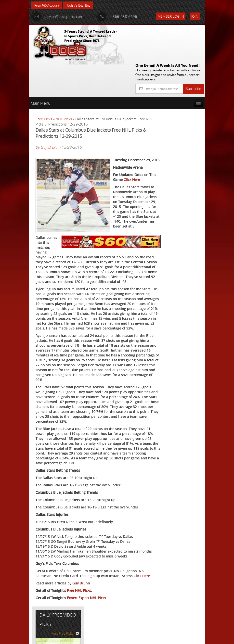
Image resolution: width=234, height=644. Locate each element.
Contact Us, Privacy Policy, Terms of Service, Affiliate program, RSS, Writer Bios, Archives (146, 638)
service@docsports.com (57, 16)
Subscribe (194, 53)
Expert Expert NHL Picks (86, 621)
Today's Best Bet (82, 6)
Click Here (44, 599)
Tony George (183, 149)
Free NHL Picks (79, 614)
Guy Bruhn (49, 112)
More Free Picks (183, 105)
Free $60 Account (48, 6)
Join (195, 16)
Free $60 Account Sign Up (180, 192)
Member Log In (171, 16)
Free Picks (44, 83)
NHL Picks (64, 83)
